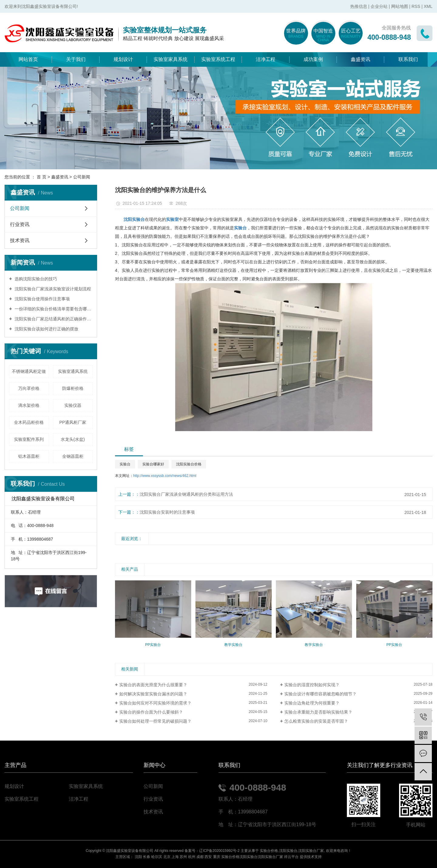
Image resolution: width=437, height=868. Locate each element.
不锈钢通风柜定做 (29, 371)
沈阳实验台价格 (189, 464)
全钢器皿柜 (73, 456)
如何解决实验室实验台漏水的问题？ (153, 694)
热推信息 (359, 6)
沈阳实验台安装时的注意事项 (167, 512)
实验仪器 (73, 405)
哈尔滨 (157, 857)
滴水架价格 (29, 405)
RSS (416, 6)
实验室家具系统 (171, 59)
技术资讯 (20, 240)
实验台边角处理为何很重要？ (312, 703)
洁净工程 (266, 59)
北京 (167, 857)
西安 (208, 857)
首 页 (42, 177)
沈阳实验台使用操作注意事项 (42, 299)
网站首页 (28, 59)
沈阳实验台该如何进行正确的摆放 (46, 329)
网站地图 (400, 6)
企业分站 (379, 6)
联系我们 (408, 59)
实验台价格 (269, 851)
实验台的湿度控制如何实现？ (312, 685)
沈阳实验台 (288, 851)
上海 (175, 857)
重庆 (217, 857)
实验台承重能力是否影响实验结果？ (318, 712)
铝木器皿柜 (29, 456)
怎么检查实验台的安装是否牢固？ (316, 721)
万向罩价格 (29, 388)
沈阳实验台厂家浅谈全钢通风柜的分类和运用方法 (186, 494)
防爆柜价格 (73, 388)
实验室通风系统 (73, 371)
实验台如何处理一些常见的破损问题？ (155, 721)
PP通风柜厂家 (73, 422)
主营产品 (15, 765)
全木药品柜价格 (29, 422)
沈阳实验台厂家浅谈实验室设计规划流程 (52, 289)
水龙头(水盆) (73, 439)
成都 (200, 857)
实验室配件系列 (29, 439)
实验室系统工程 (218, 59)
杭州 (192, 857)
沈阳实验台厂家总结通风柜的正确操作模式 (53, 319)
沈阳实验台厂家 (311, 851)
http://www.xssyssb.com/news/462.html (165, 476)
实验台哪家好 (153, 464)
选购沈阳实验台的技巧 (35, 279)
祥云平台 (291, 857)
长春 (147, 857)
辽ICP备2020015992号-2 (219, 851)
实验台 (125, 464)
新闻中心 (154, 765)
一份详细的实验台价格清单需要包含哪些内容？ (53, 309)
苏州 (183, 857)
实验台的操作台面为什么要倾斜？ (151, 712)
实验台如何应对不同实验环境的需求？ (155, 703)
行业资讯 (20, 224)
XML (428, 6)
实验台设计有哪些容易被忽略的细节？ (320, 694)
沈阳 (138, 857)
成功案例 (313, 59)
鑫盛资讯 (361, 59)
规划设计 (123, 59)
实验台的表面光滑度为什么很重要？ (153, 685)
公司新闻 (82, 177)
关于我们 (76, 59)
